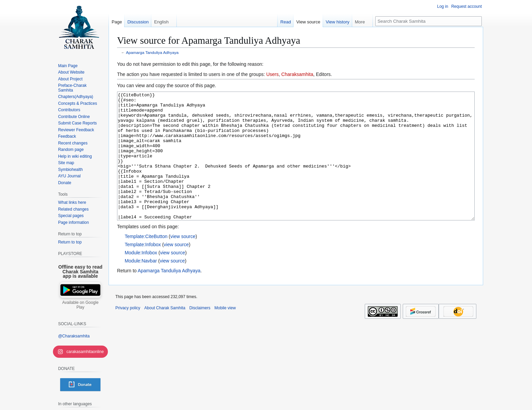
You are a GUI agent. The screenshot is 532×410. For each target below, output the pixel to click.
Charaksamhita (297, 74)
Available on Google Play (80, 305)
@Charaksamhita (74, 336)
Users (273, 74)
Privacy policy (128, 333)
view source (183, 262)
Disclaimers (200, 333)
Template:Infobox (143, 270)
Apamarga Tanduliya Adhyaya (152, 52)
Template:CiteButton (146, 262)
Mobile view (225, 333)
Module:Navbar (141, 286)
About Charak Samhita (165, 333)
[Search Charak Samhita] (429, 21)
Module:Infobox (141, 278)
